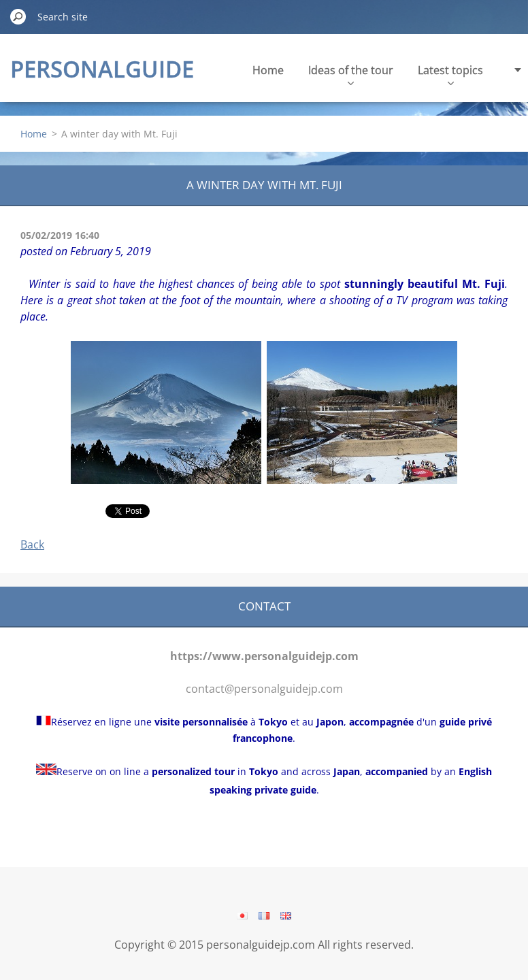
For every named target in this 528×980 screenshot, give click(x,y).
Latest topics (450, 74)
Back (32, 544)
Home (268, 70)
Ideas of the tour (351, 74)
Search (18, 16)
